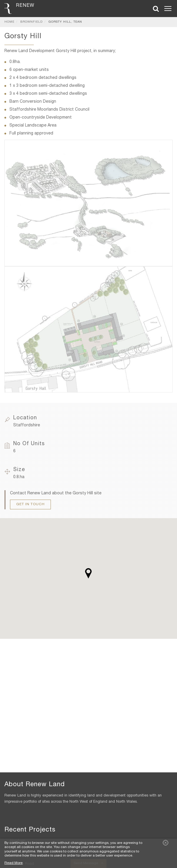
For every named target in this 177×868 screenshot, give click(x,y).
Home (9, 22)
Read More (14, 863)
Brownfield (31, 22)
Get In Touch (30, 504)
